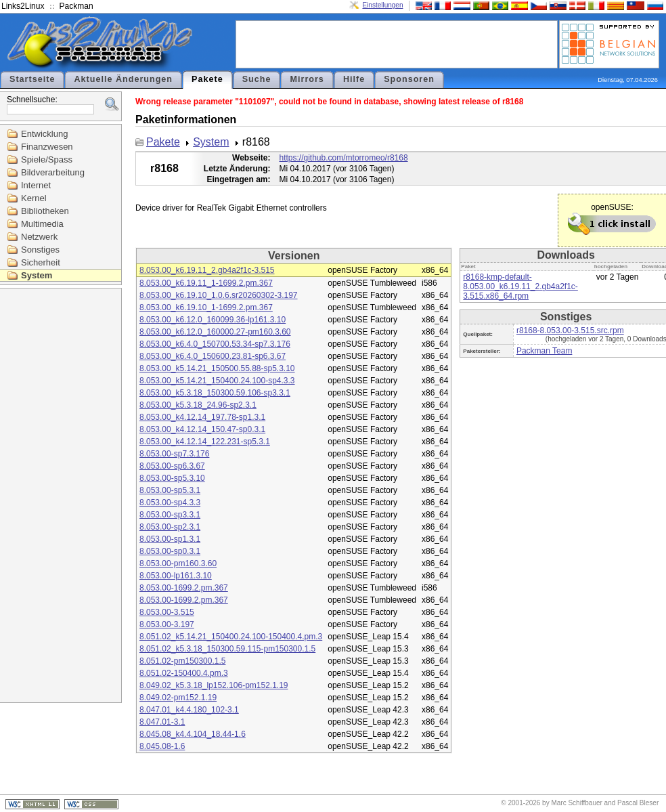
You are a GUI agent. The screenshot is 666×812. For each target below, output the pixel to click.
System (37, 275)
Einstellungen (382, 5)
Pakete (207, 79)
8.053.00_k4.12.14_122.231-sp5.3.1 (205, 442)
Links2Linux (23, 6)
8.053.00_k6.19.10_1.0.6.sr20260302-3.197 (219, 295)
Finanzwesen (47, 147)
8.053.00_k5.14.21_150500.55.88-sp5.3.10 (217, 368)
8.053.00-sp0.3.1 (170, 551)
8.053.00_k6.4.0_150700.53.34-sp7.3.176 (215, 344)
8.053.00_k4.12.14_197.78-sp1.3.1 (202, 417)
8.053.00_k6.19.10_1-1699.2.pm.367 (206, 307)
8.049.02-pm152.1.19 (178, 698)
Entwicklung (44, 134)
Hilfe (354, 79)
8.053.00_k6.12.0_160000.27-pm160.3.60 (215, 332)
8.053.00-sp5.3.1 (170, 490)
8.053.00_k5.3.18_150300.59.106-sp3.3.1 (215, 393)
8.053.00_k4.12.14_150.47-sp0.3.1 (202, 429)
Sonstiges (40, 250)
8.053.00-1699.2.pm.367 (184, 588)
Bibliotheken (45, 211)
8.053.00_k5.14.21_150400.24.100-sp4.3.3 (217, 381)
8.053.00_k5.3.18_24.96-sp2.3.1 (198, 405)
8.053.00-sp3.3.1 (170, 515)
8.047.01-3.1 (162, 722)
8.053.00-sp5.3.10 (172, 478)
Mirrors (307, 79)
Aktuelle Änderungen (123, 79)
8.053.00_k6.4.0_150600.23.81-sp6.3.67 (213, 356)
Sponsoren (409, 79)
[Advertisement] (397, 43)
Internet (36, 185)
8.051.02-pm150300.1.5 (182, 661)
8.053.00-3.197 (167, 624)
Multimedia (42, 224)
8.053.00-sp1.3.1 (170, 539)
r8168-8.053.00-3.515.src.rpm (570, 330)
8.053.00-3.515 (167, 612)
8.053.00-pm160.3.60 (178, 563)
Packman (76, 6)
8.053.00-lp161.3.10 (176, 576)
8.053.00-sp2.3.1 (170, 527)
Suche (257, 79)
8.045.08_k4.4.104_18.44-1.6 (193, 734)
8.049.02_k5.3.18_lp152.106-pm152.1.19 (214, 685)
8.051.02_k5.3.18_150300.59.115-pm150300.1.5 (227, 649)
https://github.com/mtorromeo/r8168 (344, 158)
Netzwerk (39, 237)
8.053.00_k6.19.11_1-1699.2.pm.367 (206, 283)
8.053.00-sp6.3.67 (172, 466)
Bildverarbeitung (53, 172)
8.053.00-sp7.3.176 (174, 454)
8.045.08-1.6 (162, 746)
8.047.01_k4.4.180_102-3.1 (189, 710)
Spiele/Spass (47, 159)
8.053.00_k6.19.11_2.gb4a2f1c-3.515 (207, 270)
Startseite (32, 79)
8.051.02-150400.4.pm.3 (184, 673)
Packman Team (544, 351)
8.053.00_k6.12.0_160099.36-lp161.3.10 (213, 320)
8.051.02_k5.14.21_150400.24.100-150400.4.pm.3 (231, 637)
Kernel (34, 198)
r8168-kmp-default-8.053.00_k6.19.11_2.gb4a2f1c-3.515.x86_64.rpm (520, 286)
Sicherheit (41, 262)
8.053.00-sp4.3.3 (170, 503)
